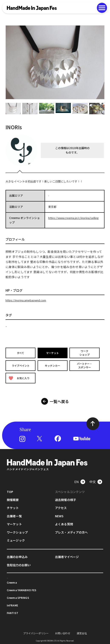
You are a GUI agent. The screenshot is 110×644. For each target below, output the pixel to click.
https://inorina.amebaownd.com (26, 300)
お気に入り (19, 378)
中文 (93, 482)
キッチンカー (52, 365)
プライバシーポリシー (36, 633)
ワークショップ (85, 353)
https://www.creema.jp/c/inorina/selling (73, 218)
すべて (20, 353)
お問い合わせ (63, 633)
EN (77, 482)
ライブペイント (21, 365)
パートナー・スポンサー (85, 365)
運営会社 (82, 633)
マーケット (52, 353)
